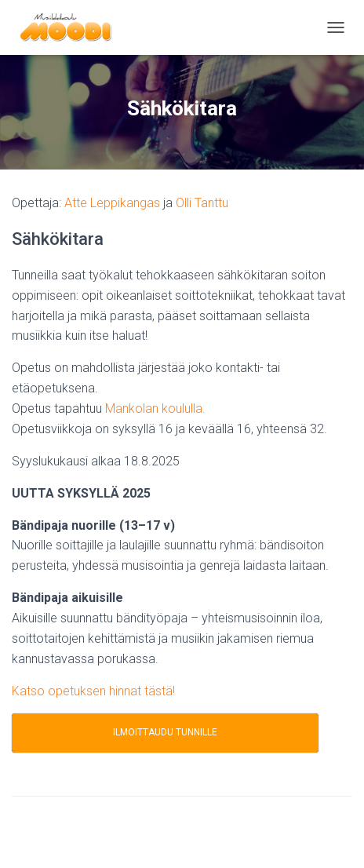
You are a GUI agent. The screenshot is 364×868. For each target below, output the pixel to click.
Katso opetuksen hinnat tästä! (93, 691)
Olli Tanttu (202, 203)
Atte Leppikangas (112, 203)
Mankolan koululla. (155, 408)
